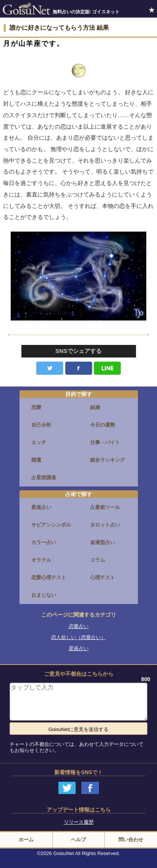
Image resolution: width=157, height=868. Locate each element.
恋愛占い (79, 626)
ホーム (26, 840)
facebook (79, 368)
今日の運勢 (103, 425)
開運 (36, 460)
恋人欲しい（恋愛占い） (78, 637)
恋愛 (36, 407)
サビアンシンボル (51, 525)
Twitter (50, 368)
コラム (98, 560)
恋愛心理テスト (49, 577)
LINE (107, 368)
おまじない (44, 595)
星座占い (41, 507)
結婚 (95, 407)
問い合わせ (131, 840)
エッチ (39, 442)
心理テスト (103, 577)
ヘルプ (78, 840)
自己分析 (41, 425)
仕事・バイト (105, 442)
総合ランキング (108, 460)
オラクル (41, 560)
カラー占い (44, 542)
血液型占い (103, 542)
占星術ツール (105, 507)
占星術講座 (44, 477)
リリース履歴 (79, 822)
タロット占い (105, 525)
